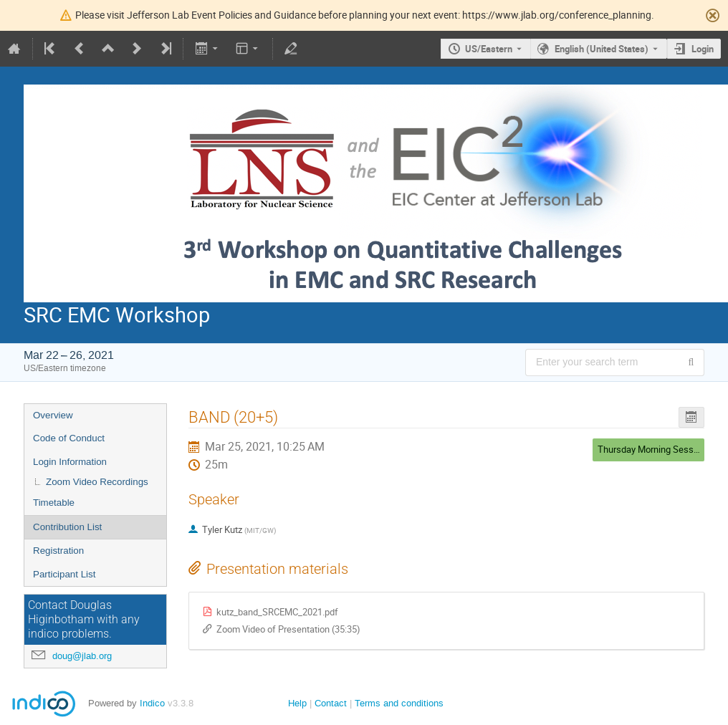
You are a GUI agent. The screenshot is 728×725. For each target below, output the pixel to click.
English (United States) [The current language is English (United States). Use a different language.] (602, 49)
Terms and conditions (399, 703)
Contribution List (67, 527)
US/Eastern (489, 49)
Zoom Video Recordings (97, 482)
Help (297, 703)
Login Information (70, 462)
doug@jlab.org (82, 656)
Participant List (64, 574)
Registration (58, 551)
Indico (152, 703)
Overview (53, 415)
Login (703, 49)
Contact (331, 703)
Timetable (54, 503)
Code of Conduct (69, 438)
